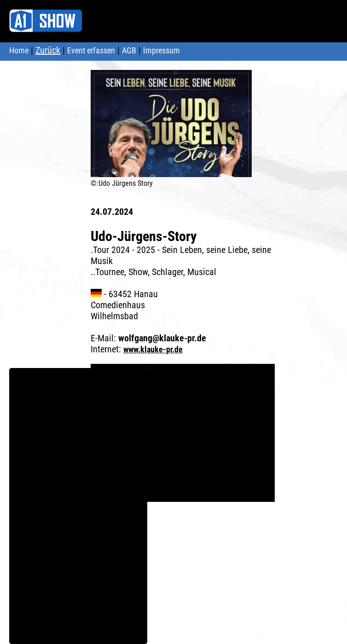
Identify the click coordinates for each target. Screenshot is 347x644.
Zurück (48, 50)
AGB (129, 50)
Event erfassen (91, 50)
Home (19, 50)
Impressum (162, 50)
